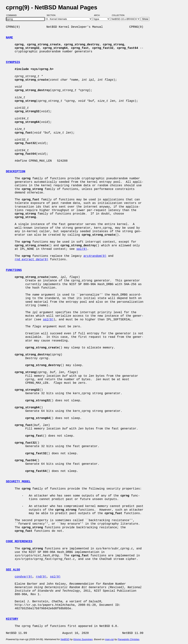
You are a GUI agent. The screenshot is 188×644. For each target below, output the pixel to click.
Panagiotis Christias (129, 639)
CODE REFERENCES (19, 542)
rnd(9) (41, 577)
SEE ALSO (13, 570)
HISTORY (12, 619)
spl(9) (82, 249)
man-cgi (109, 639)
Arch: (99, 15)
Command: (13, 15)
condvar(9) (23, 577)
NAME (9, 38)
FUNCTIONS (14, 270)
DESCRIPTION (16, 172)
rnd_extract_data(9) (31, 260)
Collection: (118, 15)
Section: (52, 15)
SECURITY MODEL (18, 482)
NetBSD (65, 639)
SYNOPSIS (13, 62)
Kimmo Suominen (83, 639)
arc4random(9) (95, 256)
